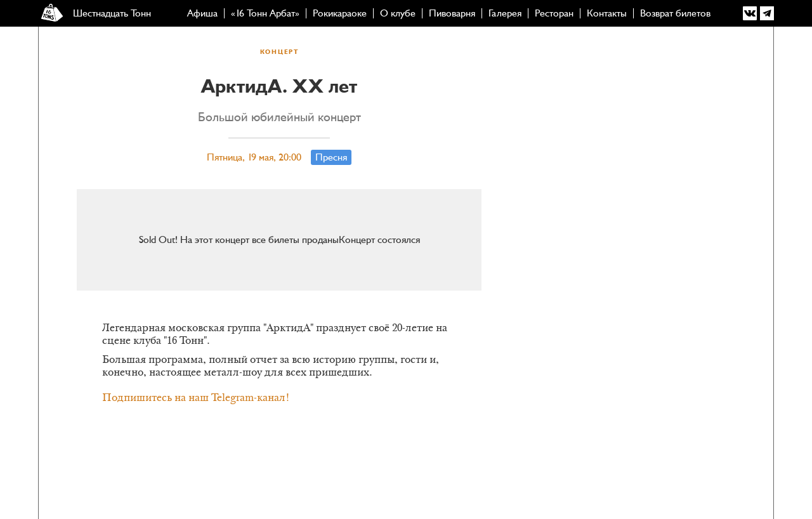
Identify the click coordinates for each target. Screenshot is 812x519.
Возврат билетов (675, 13)
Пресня (331, 157)
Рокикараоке (340, 13)
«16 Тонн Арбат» (265, 13)
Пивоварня (452, 13)
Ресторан (554, 13)
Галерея (505, 13)
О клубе (398, 13)
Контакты (607, 13)
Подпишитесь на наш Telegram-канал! (196, 398)
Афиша (202, 13)
